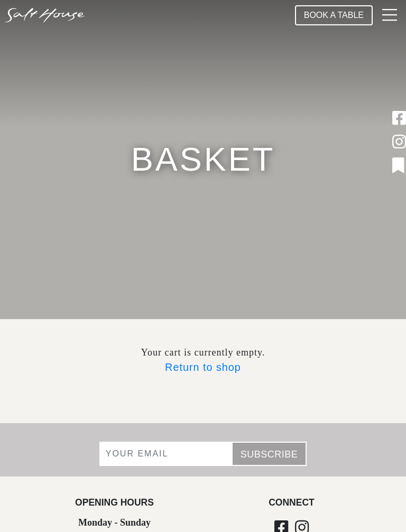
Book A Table (334, 15)
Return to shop (203, 367)
